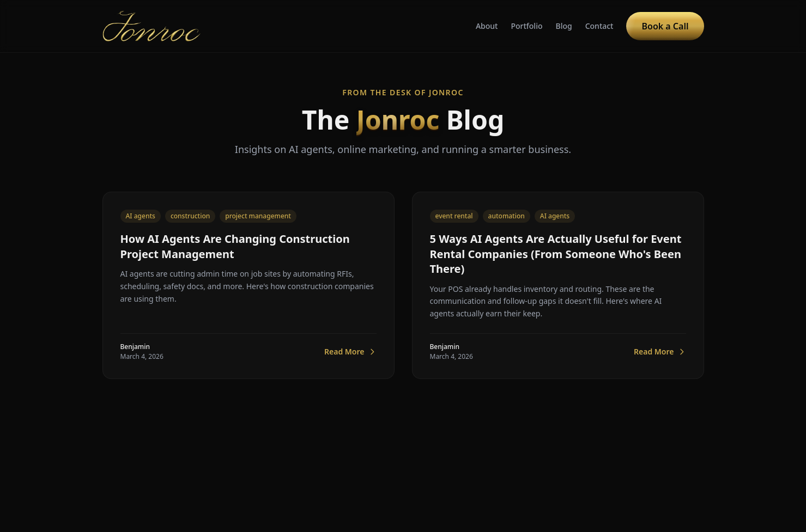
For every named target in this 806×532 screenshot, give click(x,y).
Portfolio (526, 26)
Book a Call (665, 26)
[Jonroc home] (152, 26)
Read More (350, 352)
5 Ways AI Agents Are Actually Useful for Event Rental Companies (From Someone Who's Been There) (556, 254)
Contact (599, 26)
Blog (563, 26)
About (487, 26)
